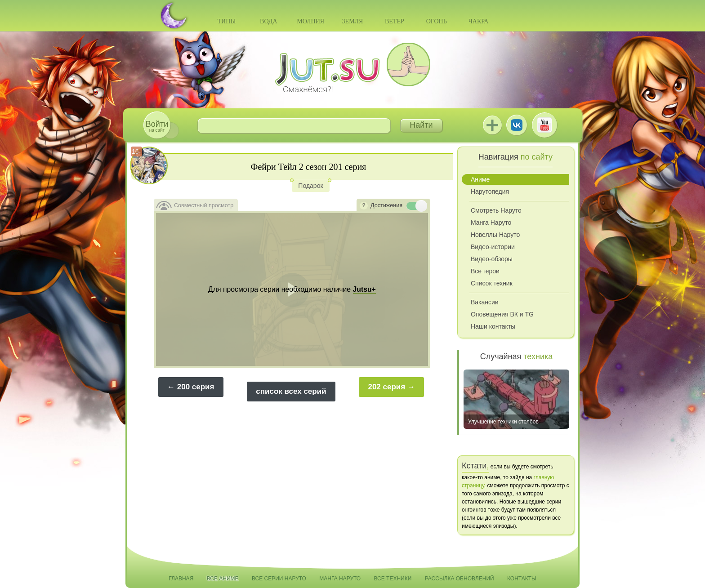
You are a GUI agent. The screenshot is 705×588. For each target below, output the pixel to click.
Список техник (492, 283)
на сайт (157, 126)
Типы (226, 21)
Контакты (522, 579)
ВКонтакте (517, 125)
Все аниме (223, 579)
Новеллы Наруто (495, 235)
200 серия (196, 387)
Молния (310, 21)
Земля (353, 21)
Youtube (544, 125)
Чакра (479, 21)
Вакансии (485, 302)
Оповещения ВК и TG (502, 314)
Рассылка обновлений (460, 579)
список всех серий (291, 391)
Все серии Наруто (279, 579)
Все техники (393, 579)
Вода (268, 21)
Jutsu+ (492, 125)
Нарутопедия (490, 192)
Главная (181, 579)
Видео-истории (493, 247)
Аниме (480, 179)
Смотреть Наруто (496, 210)
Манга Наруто (491, 223)
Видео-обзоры (492, 259)
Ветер (395, 21)
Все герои (485, 271)
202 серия (386, 387)
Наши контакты (493, 326)
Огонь (437, 21)
